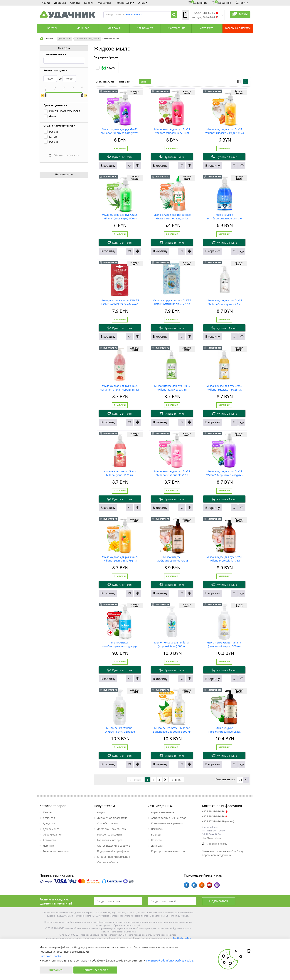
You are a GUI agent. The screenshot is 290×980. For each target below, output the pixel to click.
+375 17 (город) (218, 821)
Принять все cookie (95, 970)
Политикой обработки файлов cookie (170, 960)
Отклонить (56, 970)
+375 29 (215, 811)
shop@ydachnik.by (182, 938)
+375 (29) (204, 13)
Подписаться (219, 901)
